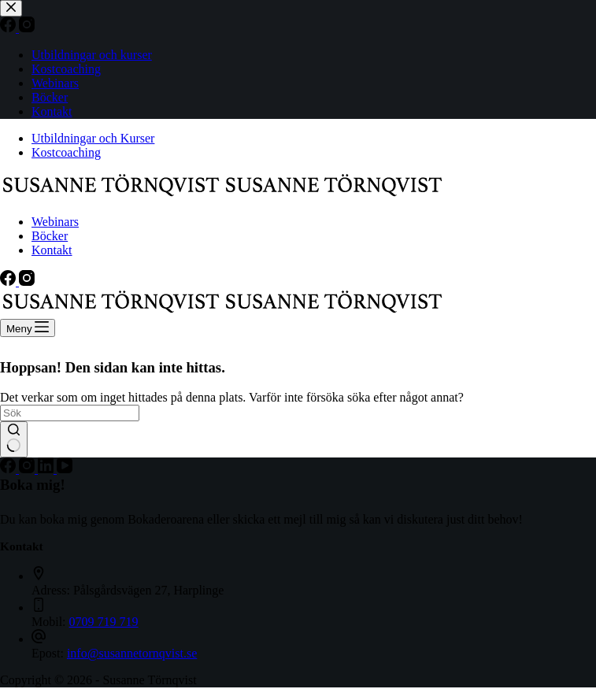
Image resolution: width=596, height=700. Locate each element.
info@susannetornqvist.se (132, 653)
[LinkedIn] (47, 469)
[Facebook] (9, 281)
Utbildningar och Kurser (93, 138)
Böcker (50, 236)
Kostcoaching (66, 152)
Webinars (55, 222)
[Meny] (28, 328)
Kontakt (52, 250)
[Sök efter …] (70, 413)
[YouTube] (65, 469)
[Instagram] (27, 281)
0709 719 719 (104, 622)
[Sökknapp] (14, 439)
